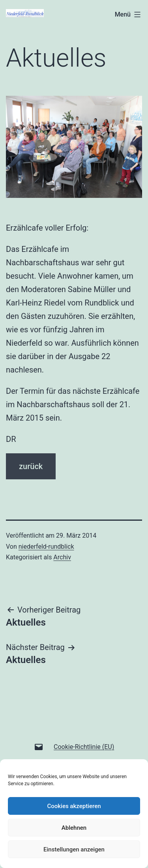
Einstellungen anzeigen (74, 849)
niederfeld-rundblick (46, 547)
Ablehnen (74, 828)
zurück (31, 466)
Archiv (62, 557)
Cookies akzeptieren (74, 806)
